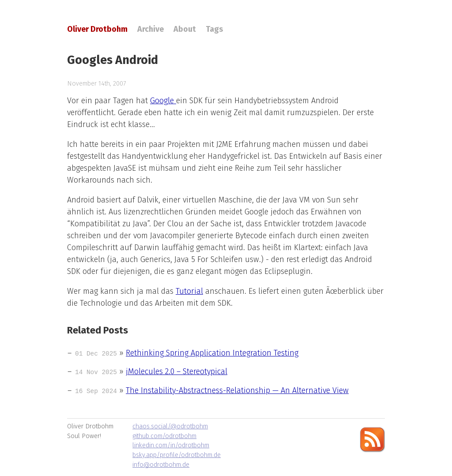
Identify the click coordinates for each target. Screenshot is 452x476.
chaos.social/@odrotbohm (170, 426)
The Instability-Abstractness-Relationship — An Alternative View (237, 390)
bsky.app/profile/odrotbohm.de (177, 455)
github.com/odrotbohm (164, 436)
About (185, 29)
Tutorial (189, 291)
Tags (214, 29)
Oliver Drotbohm (97, 29)
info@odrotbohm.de (161, 465)
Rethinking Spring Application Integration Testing (212, 353)
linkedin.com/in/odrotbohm (171, 445)
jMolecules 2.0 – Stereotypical (177, 371)
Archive (151, 29)
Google (163, 101)
